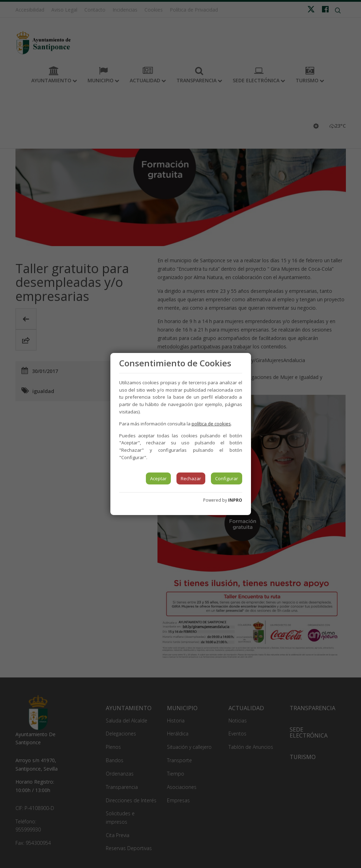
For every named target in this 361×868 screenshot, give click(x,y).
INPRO (235, 500)
